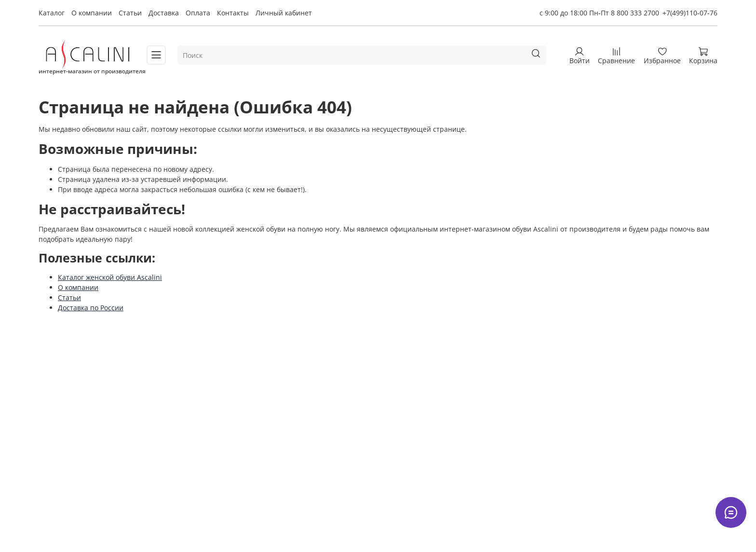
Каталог (52, 13)
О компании (92, 13)
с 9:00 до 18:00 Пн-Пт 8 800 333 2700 (599, 13)
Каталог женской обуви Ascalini (110, 277)
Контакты (233, 13)
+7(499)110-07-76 (690, 13)
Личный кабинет (284, 13)
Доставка (164, 13)
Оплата (198, 13)
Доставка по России (91, 308)
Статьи (130, 13)
